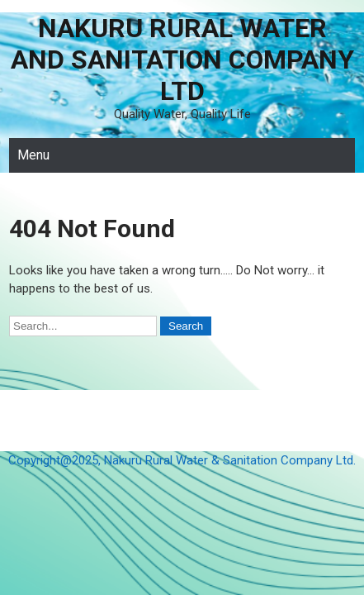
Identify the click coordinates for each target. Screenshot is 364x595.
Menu (33, 155)
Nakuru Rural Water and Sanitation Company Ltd (182, 59)
